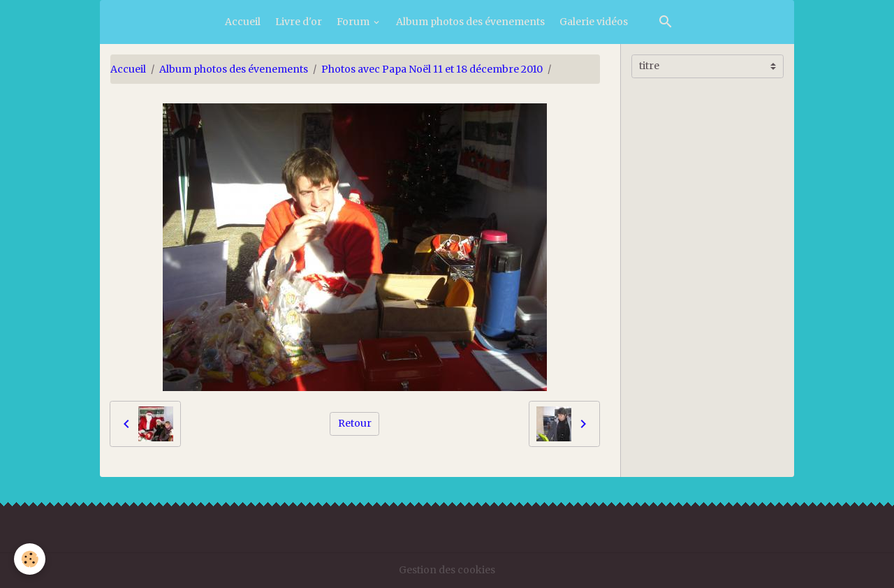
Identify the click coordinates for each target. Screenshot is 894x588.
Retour (355, 423)
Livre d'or (299, 22)
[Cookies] (30, 559)
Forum (354, 22)
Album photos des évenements (470, 22)
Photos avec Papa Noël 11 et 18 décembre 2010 (432, 69)
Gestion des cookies (447, 570)
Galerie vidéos (594, 22)
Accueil (243, 22)
